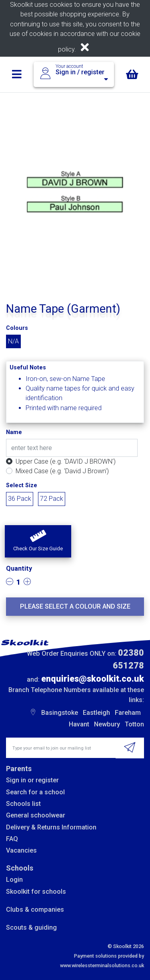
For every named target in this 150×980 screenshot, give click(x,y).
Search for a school (35, 792)
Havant (79, 724)
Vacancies (21, 850)
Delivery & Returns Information (51, 827)
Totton (134, 724)
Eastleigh (96, 713)
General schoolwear (36, 815)
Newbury (107, 724)
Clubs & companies (35, 910)
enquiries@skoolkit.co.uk (93, 679)
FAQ (12, 839)
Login (14, 880)
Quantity (19, 568)
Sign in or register (32, 780)
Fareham (128, 713)
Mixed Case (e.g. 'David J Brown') (62, 471)
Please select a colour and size (75, 606)
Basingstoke (60, 713)
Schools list (23, 804)
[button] (38, 542)
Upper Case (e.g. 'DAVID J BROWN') (66, 461)
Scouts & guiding (31, 927)
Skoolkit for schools (36, 892)
